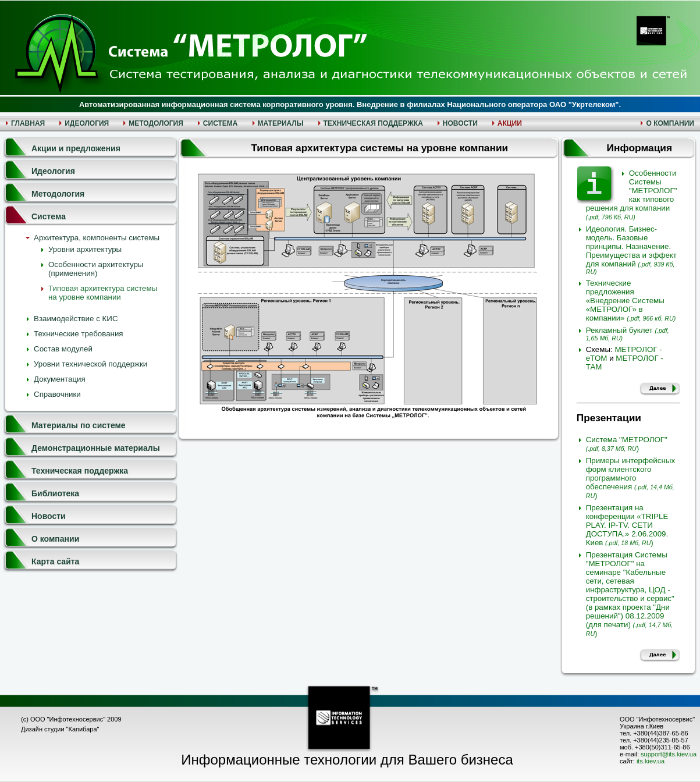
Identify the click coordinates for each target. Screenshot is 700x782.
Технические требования (79, 334)
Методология (58, 194)
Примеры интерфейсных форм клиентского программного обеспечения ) (630, 478)
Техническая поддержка (80, 471)
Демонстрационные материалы (96, 448)
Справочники (57, 394)
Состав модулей (63, 349)
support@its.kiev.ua (669, 754)
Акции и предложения (76, 148)
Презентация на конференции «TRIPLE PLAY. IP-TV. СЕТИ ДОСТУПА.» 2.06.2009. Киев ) (627, 525)
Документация (60, 379)
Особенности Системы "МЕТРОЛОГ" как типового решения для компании (632, 195)
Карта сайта (55, 561)
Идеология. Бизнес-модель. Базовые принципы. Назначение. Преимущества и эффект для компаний (631, 250)
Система (49, 216)
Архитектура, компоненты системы (97, 238)
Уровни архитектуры (85, 249)
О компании (55, 539)
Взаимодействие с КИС (76, 319)
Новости (49, 516)
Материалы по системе (79, 425)
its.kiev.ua (651, 761)
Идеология (53, 171)
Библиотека (55, 493)
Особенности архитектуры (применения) (96, 269)
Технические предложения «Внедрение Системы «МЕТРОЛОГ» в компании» (631, 301)
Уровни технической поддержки (90, 364)
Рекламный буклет (628, 334)
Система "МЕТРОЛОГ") (627, 444)
